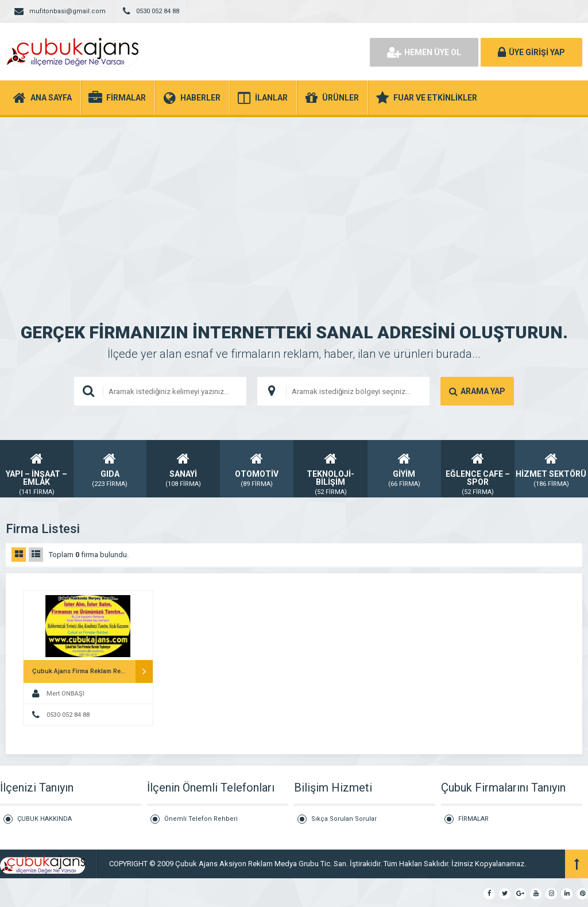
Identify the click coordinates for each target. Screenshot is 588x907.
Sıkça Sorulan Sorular (344, 819)
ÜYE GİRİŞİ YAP (531, 52)
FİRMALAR (473, 819)
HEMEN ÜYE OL (424, 52)
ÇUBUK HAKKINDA (45, 819)
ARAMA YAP (477, 391)
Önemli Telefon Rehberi (201, 819)
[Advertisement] (294, 203)
